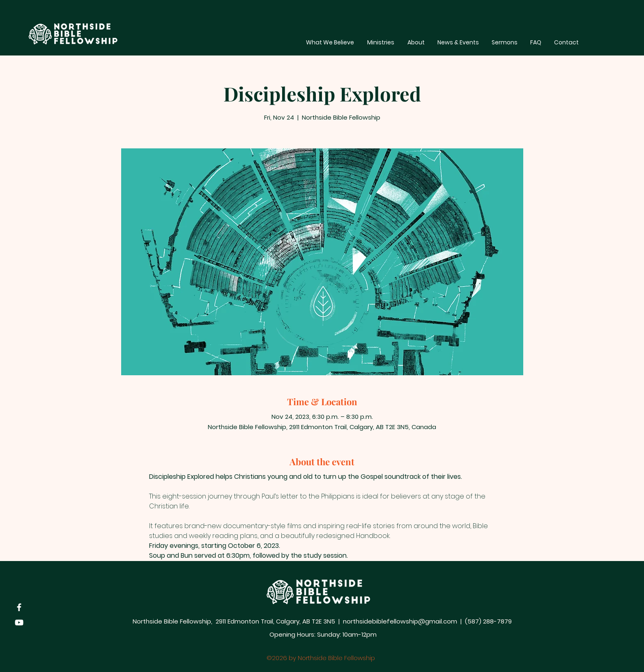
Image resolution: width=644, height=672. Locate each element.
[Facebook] (19, 607)
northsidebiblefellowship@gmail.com (400, 621)
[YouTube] (19, 622)
